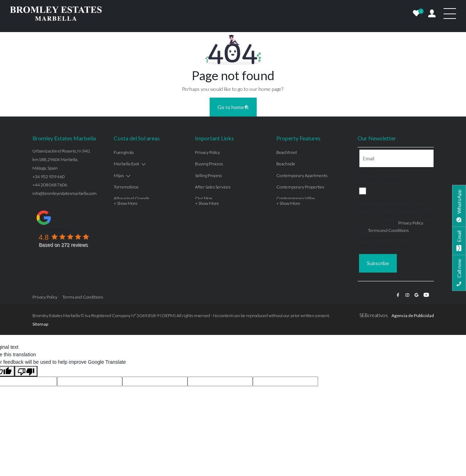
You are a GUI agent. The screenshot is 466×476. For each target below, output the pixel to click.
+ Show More (126, 203)
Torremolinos (126, 187)
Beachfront (287, 152)
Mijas (119, 175)
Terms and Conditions (388, 230)
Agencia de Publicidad (413, 315)
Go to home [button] (233, 107)
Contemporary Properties (300, 187)
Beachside (286, 164)
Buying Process (209, 164)
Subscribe (378, 263)
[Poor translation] (26, 371)
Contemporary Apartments (302, 175)
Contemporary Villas (296, 198)
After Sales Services (213, 187)
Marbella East (126, 164)
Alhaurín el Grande (132, 198)
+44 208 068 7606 (50, 185)
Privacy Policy (208, 152)
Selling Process (208, 175)
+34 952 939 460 (48, 177)
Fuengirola (124, 152)
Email (366, 171)
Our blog (203, 198)
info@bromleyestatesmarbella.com (65, 193)
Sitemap (40, 324)
